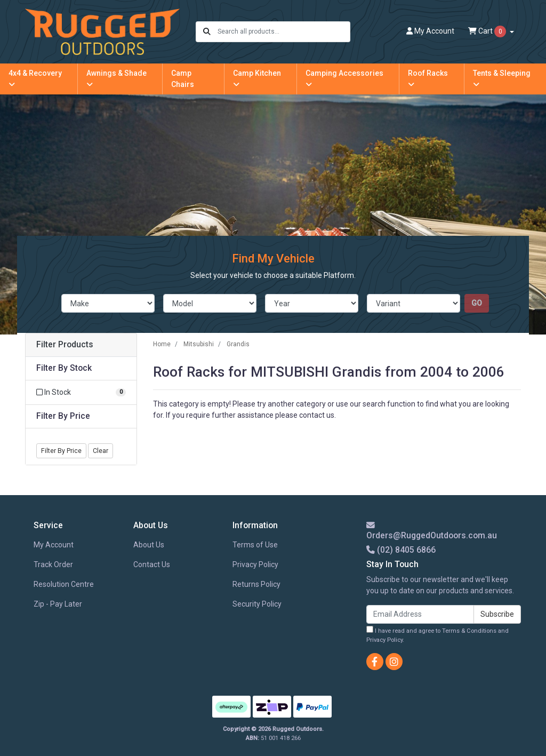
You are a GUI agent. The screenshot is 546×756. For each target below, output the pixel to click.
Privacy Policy (255, 564)
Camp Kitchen (257, 78)
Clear (101, 451)
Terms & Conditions (469, 631)
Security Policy (257, 604)
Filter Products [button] (65, 345)
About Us (149, 545)
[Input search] (283, 32)
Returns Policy (256, 584)
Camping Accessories (344, 78)
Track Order (53, 564)
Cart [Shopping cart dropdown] (488, 31)
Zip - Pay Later (58, 604)
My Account (54, 545)
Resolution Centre (64, 584)
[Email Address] (420, 614)
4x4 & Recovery (35, 78)
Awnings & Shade (117, 78)
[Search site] (207, 32)
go (477, 303)
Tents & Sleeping (502, 78)
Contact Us (152, 564)
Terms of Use (255, 545)
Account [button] (430, 31)
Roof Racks (428, 78)
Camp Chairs (183, 79)
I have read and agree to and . (437, 635)
